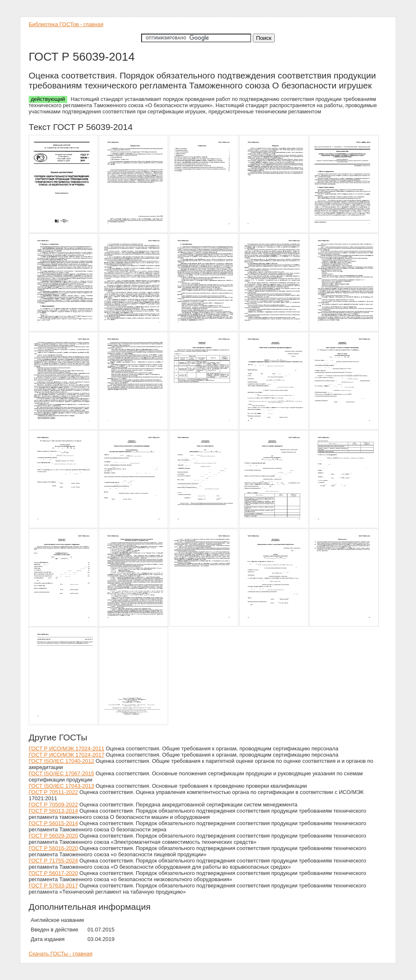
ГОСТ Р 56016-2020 (53, 848)
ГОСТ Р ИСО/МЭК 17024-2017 (66, 755)
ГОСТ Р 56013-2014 (53, 811)
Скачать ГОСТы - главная (61, 954)
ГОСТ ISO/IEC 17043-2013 (61, 786)
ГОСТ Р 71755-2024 (53, 861)
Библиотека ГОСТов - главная (66, 24)
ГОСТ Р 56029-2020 (53, 836)
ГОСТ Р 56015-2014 (53, 823)
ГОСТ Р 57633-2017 (53, 886)
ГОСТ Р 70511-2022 (53, 792)
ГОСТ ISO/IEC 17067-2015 (61, 773)
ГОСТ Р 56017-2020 (53, 873)
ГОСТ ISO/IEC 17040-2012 (61, 761)
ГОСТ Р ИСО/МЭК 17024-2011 (66, 748)
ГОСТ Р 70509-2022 (53, 805)
